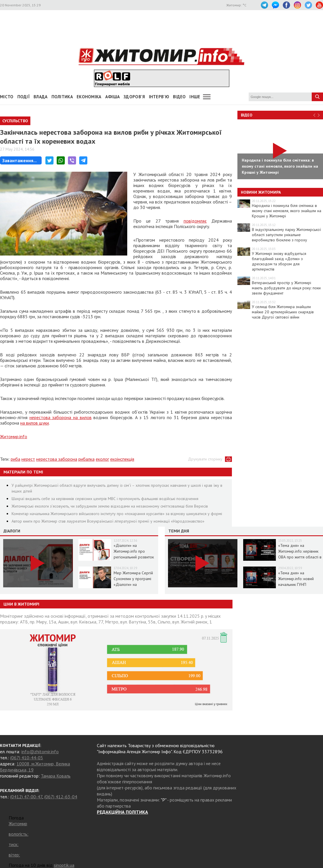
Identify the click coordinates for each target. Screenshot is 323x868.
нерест (28, 459)
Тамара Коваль (56, 776)
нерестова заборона (57, 459)
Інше (195, 97)
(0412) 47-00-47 (26, 797)
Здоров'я (134, 97)
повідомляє (195, 221)
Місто (7, 97)
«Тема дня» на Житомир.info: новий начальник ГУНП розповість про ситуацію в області (300, 584)
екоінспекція (122, 459)
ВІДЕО (179, 97)
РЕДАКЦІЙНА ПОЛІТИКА (122, 812)
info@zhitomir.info (40, 752)
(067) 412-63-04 (61, 797)
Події (24, 97)
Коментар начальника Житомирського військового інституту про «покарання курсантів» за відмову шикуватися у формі (117, 514)
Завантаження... (20, 160)
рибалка (86, 459)
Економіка (89, 97)
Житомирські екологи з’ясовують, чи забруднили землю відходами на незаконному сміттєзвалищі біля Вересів (110, 506)
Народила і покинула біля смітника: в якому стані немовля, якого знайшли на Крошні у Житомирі (287, 211)
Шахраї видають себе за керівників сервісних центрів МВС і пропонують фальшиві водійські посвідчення (105, 499)
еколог (102, 459)
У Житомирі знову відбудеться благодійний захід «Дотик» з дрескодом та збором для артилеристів (279, 261)
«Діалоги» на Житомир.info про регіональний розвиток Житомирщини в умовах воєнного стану (135, 557)
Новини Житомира (261, 192)
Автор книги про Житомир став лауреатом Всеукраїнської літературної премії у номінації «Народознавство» (108, 521)
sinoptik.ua (64, 865)
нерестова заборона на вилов (61, 417)
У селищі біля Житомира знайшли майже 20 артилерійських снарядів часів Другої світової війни (283, 312)
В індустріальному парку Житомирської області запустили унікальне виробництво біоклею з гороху (286, 235)
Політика (62, 97)
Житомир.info (14, 436)
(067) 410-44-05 (27, 758)
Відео (247, 115)
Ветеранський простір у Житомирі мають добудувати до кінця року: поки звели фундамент (286, 288)
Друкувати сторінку (205, 459)
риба (15, 459)
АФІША (113, 97)
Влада (41, 97)
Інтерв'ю (159, 97)
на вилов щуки (35, 423)
